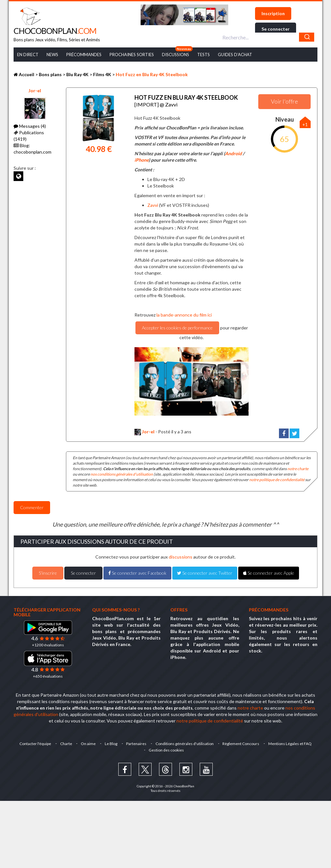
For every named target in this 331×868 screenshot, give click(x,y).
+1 (305, 124)
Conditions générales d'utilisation (185, 743)
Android (233, 153)
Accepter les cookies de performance (177, 327)
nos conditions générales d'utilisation (122, 474)
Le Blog (111, 743)
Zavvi (153, 205)
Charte (66, 743)
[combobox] (267, 37)
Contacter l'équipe (35, 743)
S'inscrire (48, 573)
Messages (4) (30, 126)
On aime (88, 743)
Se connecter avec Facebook (137, 573)
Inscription (273, 13)
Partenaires (137, 743)
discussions (181, 556)
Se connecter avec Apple (269, 573)
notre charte (298, 468)
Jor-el (35, 91)
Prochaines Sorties (132, 55)
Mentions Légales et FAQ (291, 743)
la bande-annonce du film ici (184, 314)
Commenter (32, 507)
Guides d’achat (235, 55)
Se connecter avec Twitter (205, 573)
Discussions (176, 55)
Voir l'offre (284, 101)
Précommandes (84, 55)
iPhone (142, 160)
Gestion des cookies (166, 750)
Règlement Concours (241, 743)
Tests (203, 55)
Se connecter (276, 29)
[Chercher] (307, 37)
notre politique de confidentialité (277, 479)
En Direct (28, 55)
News (52, 55)
